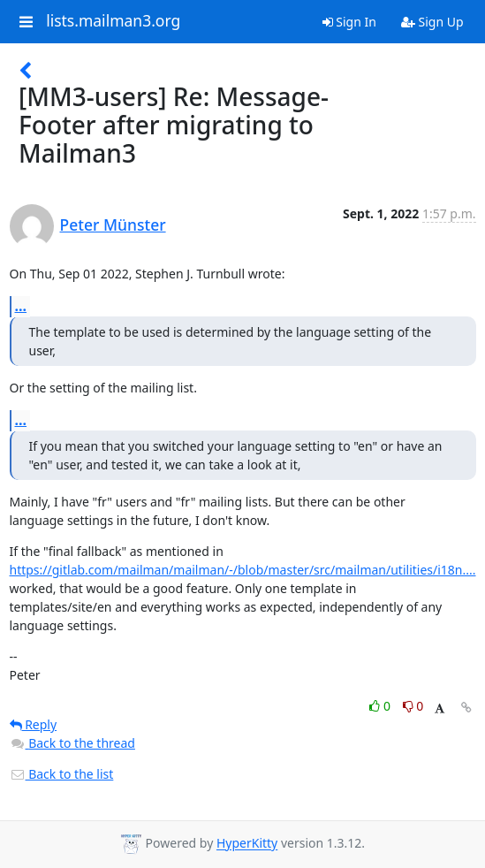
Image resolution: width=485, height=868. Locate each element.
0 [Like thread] (381, 706)
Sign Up (432, 22)
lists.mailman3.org (113, 21)
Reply (34, 724)
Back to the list (62, 774)
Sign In (349, 22)
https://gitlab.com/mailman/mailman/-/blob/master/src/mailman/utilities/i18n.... (243, 570)
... (21, 306)
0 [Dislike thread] (413, 706)
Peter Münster (113, 225)
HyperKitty (247, 844)
